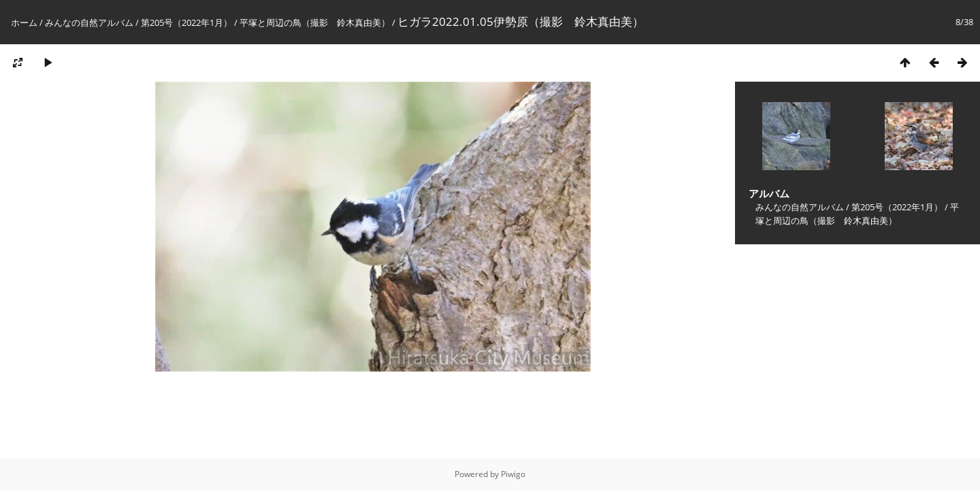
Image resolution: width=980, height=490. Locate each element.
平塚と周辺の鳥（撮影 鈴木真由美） (315, 22)
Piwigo (513, 474)
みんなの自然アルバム (89, 22)
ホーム (24, 22)
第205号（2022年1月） (186, 22)
